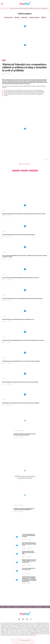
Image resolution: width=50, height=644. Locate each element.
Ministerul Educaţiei (33, 171)
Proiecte (9, 607)
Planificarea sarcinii (19, 431)
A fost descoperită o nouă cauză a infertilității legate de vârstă (29, 535)
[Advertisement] (25, 186)
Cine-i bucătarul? (8, 18)
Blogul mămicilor (38, 607)
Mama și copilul (17, 607)
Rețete (46, 607)
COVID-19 (44, 18)
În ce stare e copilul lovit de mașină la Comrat (29, 569)
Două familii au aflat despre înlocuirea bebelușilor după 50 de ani (29, 544)
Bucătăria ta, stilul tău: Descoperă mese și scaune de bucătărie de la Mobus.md (24, 509)
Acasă (3, 8)
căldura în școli (24, 171)
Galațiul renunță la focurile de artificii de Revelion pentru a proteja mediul (29, 561)
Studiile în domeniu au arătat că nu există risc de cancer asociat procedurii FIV (25, 434)
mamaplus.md (27, 164)
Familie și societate (19, 505)
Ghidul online (24, 18)
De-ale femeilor (28, 607)
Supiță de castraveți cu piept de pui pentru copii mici (25, 477)
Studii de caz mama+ (34, 18)
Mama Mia (17, 18)
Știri (7, 8)
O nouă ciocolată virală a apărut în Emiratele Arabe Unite (28, 552)
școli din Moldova (16, 171)
